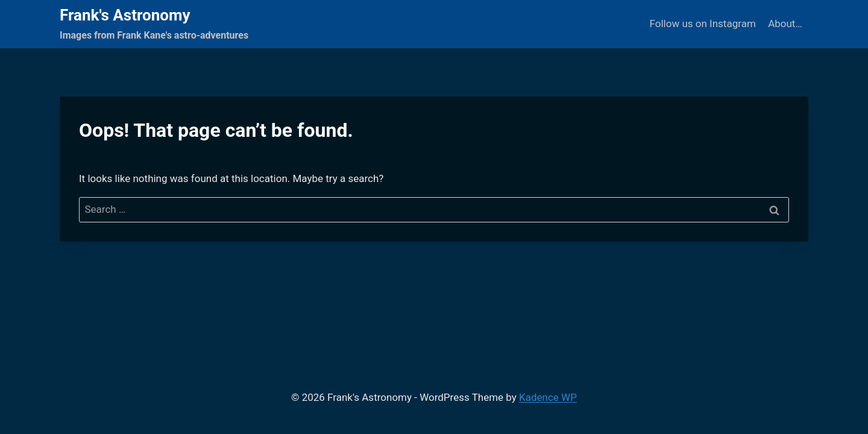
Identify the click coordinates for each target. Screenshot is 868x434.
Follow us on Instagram (703, 24)
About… (785, 24)
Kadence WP (548, 397)
